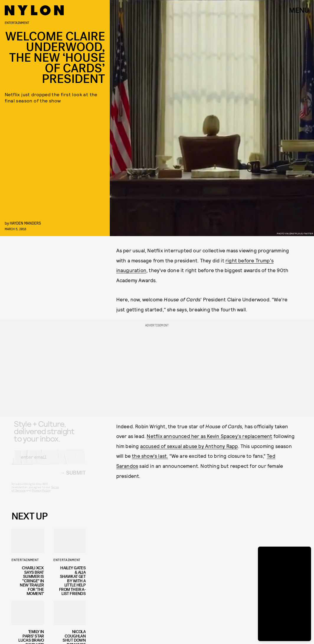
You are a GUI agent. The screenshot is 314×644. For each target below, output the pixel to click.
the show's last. (150, 456)
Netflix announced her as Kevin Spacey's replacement (209, 436)
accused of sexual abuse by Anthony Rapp (189, 446)
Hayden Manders (25, 223)
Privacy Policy (41, 495)
